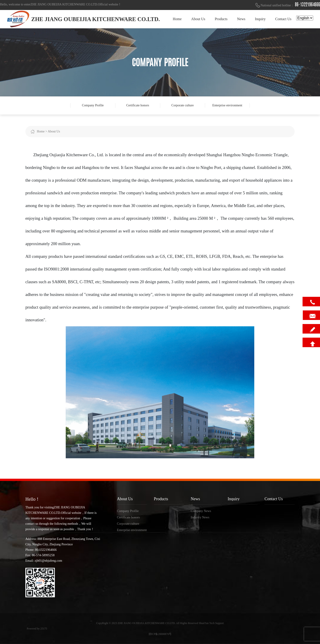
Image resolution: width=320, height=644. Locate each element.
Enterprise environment (227, 105)
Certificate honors (138, 105)
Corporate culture (182, 105)
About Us (54, 131)
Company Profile (93, 105)
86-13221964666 (307, 5)
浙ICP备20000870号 (160, 634)
